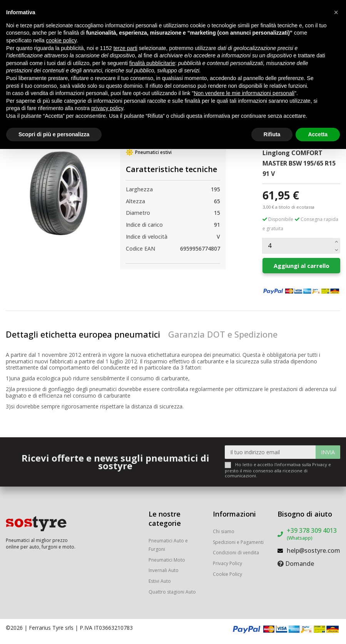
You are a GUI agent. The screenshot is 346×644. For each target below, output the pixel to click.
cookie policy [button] (61, 40)
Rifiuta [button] (272, 134)
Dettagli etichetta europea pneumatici (83, 334)
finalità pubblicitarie (152, 63)
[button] (336, 12)
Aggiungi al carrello (302, 266)
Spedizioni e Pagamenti (238, 542)
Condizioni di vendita (236, 553)
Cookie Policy (227, 574)
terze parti (125, 48)
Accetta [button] (318, 134)
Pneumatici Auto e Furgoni (168, 545)
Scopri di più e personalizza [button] (54, 134)
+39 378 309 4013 (312, 534)
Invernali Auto (164, 570)
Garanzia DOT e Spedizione (223, 334)
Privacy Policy (227, 563)
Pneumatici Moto (167, 560)
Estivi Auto (160, 581)
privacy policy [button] (107, 108)
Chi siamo (224, 531)
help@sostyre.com (313, 550)
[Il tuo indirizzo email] (270, 452)
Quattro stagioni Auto (172, 592)
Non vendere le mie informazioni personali (244, 93)
